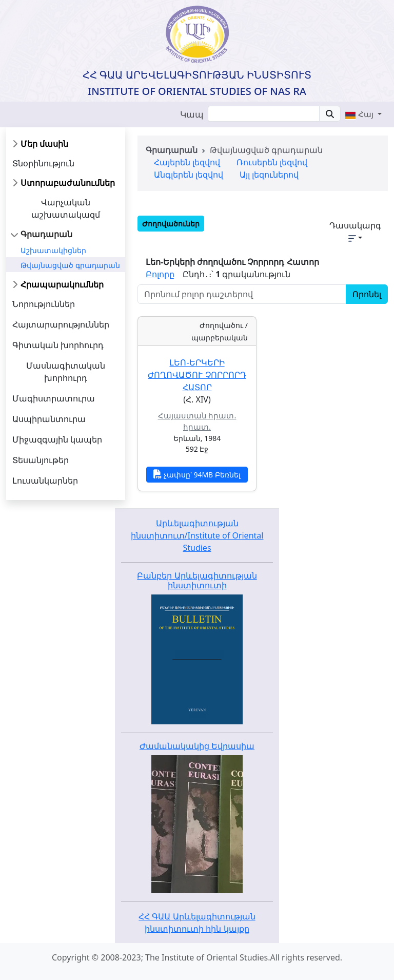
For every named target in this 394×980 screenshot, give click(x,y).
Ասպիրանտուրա (49, 419)
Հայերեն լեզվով (187, 162)
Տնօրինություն (43, 163)
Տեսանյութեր (41, 460)
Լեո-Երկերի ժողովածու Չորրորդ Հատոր (197, 375)
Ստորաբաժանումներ (68, 183)
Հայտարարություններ (61, 324)
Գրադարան (46, 234)
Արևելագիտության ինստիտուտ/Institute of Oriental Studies (197, 535)
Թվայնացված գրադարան (70, 265)
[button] (363, 114)
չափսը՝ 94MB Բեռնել (197, 474)
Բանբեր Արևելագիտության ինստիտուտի (197, 580)
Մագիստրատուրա (54, 398)
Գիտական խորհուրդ (58, 345)
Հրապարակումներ (62, 284)
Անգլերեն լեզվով (189, 175)
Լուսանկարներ (45, 481)
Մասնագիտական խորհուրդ (66, 372)
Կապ (192, 114)
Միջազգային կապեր (57, 439)
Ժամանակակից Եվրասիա (197, 746)
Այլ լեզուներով (269, 175)
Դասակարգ (355, 231)
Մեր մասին (44, 144)
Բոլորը (160, 274)
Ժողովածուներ (171, 224)
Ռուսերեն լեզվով (272, 162)
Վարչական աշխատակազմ (66, 208)
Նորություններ (44, 304)
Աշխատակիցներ (53, 250)
